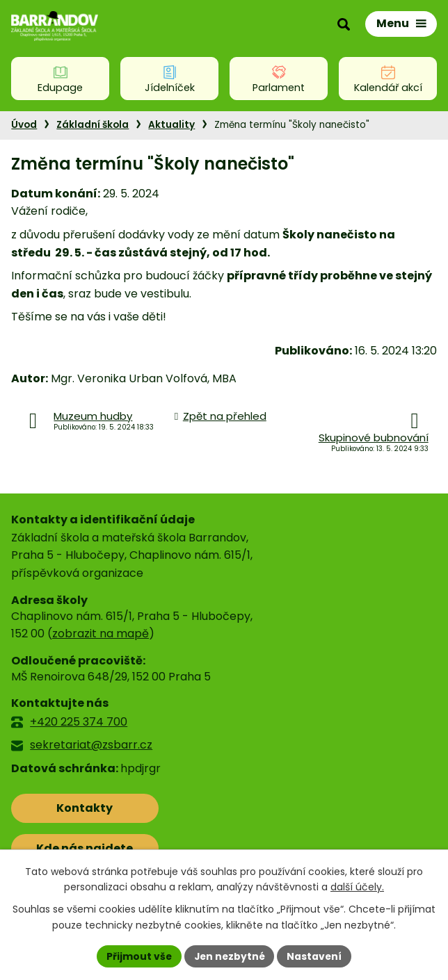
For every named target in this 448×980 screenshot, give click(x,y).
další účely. (357, 887)
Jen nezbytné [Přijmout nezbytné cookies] (229, 956)
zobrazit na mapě (101, 634)
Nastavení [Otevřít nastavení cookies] (316, 956)
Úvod (24, 125)
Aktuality (171, 125)
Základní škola (93, 125)
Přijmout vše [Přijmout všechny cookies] (137, 956)
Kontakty (73, 808)
